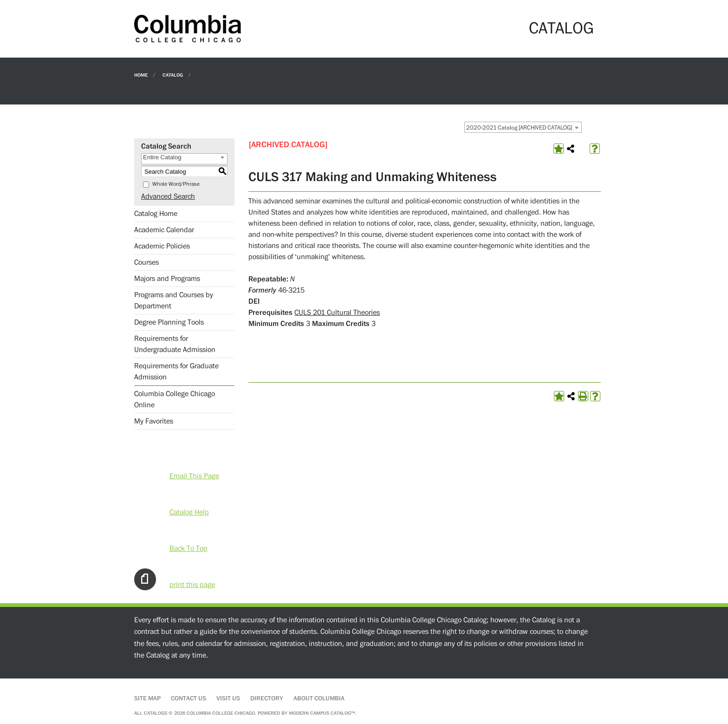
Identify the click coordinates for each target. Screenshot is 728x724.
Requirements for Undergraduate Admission (175, 344)
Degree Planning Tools (169, 322)
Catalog (173, 75)
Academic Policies (162, 246)
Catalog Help (189, 512)
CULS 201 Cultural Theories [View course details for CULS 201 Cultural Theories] (337, 313)
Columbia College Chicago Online (175, 399)
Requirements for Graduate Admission (176, 372)
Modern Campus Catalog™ (322, 713)
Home (141, 75)
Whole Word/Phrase (176, 184)
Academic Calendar (164, 230)
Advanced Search (168, 196)
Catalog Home (156, 214)
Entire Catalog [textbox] (162, 157)
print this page (192, 585)
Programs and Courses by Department (174, 300)
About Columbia (319, 698)
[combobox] (523, 127)
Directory (267, 698)
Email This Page (194, 476)
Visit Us (228, 698)
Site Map (147, 698)
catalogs (156, 713)
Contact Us (188, 698)
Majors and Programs (167, 279)
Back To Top (188, 548)
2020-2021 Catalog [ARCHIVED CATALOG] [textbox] (519, 128)
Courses (146, 262)
